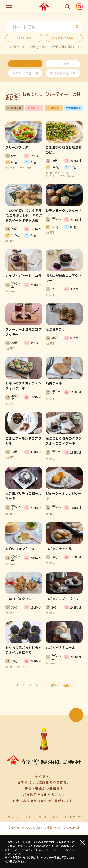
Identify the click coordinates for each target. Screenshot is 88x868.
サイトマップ (72, 817)
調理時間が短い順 (63, 73)
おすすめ (63, 64)
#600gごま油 (39, 47)
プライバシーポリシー (22, 817)
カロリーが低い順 (25, 73)
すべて (25, 64)
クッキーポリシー (50, 817)
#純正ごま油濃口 (63, 47)
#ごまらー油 (18, 47)
